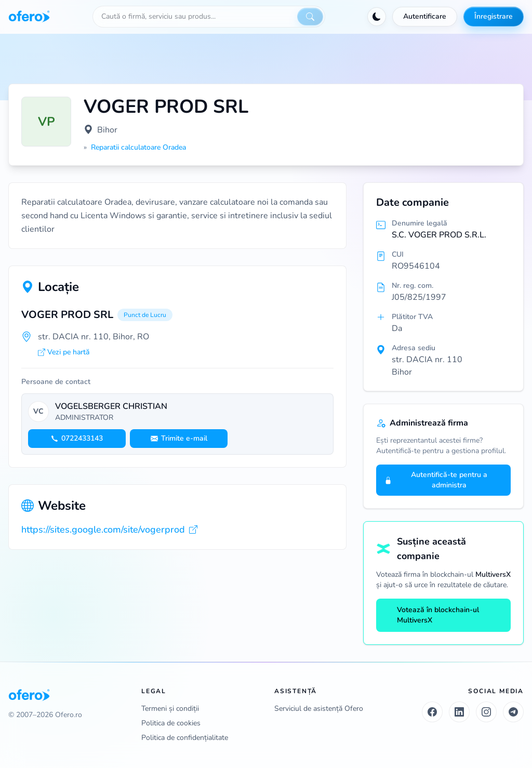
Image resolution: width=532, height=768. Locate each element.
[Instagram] (486, 712)
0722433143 (77, 438)
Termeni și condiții (170, 709)
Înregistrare (494, 16)
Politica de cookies (171, 723)
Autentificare (425, 16)
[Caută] (310, 17)
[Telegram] (513, 712)
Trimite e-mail (179, 438)
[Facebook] (432, 712)
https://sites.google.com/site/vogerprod (109, 529)
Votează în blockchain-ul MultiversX (432, 615)
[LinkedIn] (459, 712)
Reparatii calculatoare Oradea (138, 147)
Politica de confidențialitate (185, 738)
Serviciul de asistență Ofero (319, 709)
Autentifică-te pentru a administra (436, 480)
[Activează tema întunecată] (377, 17)
